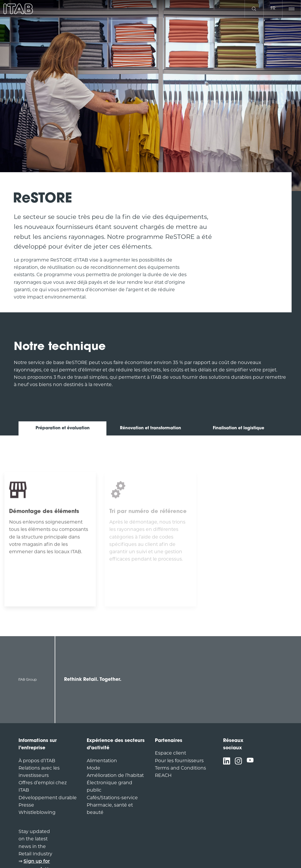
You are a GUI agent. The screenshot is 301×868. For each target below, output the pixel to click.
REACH (163, 775)
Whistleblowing (37, 812)
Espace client (170, 753)
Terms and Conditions (180, 768)
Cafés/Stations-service (112, 798)
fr (273, 9)
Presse (26, 805)
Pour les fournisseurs (179, 761)
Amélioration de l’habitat (115, 775)
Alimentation (102, 761)
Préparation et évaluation (63, 428)
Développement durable (48, 798)
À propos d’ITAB (37, 761)
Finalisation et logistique (239, 428)
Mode (93, 768)
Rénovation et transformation (150, 428)
